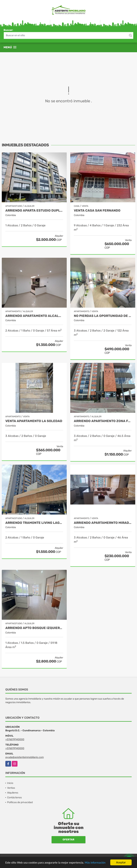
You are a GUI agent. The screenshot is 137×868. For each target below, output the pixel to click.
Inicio (10, 783)
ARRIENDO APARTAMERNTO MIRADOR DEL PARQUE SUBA (103, 523)
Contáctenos (14, 798)
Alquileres (13, 793)
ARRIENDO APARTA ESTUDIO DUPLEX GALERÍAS (34, 211)
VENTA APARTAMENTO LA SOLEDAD (34, 421)
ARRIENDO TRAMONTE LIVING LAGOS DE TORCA (34, 523)
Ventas (11, 788)
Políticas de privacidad (20, 802)
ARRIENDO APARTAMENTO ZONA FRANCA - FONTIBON (103, 421)
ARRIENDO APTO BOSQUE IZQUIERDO (34, 628)
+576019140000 (15, 739)
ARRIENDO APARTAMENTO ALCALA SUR (34, 316)
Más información (95, 863)
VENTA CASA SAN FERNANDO (97, 211)
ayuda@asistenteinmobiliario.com (25, 757)
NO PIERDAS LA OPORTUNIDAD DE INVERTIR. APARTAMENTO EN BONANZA (103, 316)
